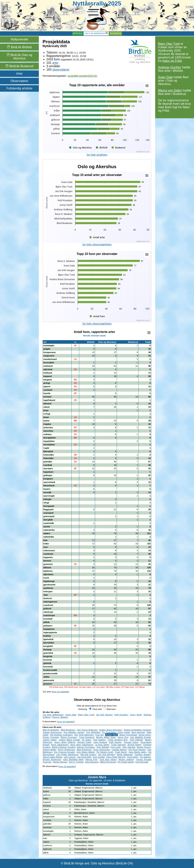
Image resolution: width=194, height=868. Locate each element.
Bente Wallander (125, 754)
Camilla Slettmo (119, 750)
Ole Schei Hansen (137, 750)
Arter (19, 74)
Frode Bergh (121, 752)
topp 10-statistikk (60, 692)
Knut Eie (99, 735)
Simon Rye (123, 737)
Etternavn (110, 709)
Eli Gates (86, 740)
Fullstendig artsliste (19, 88)
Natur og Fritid (172, 61)
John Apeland (100, 742)
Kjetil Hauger (115, 742)
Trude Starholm (118, 745)
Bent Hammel (138, 732)
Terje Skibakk (103, 747)
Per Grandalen (109, 732)
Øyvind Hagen (134, 745)
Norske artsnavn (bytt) (94, 336)
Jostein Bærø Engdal (69, 740)
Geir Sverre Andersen (87, 730)
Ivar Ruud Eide (84, 757)
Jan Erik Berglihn (106, 754)
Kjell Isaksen (99, 740)
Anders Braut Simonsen (111, 730)
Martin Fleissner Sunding (64, 747)
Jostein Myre (111, 735)
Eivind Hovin (145, 735)
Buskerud (116, 34)
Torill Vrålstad (136, 740)
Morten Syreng (144, 747)
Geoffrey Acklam (143, 754)
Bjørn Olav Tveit (169, 44)
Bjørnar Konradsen (86, 747)
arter (55, 63)
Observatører (19, 81)
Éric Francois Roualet (65, 752)
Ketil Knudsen (121, 715)
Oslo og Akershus (95, 34)
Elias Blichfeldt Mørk (73, 759)
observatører (61, 70)
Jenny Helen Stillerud (65, 742)
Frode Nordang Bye (118, 740)
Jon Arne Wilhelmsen (53, 715)
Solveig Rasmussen (52, 732)
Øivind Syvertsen (69, 737)
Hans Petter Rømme (116, 757)
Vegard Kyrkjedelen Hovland (137, 730)
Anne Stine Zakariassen (82, 745)
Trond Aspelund (87, 737)
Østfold (78, 34)
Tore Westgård (93, 732)
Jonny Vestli (136, 715)
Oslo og (19, 57)
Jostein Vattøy (50, 740)
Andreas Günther (170, 67)
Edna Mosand (92, 762)
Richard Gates (84, 742)
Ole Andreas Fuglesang (61, 735)
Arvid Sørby (133, 757)
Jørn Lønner (70, 757)
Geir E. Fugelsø (76, 762)
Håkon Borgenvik (108, 762)
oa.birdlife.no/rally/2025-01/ (82, 76)
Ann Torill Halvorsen (84, 735)
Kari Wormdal (142, 762)
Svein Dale (165, 77)
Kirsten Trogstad (51, 737)
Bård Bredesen (68, 730)
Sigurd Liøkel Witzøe (53, 757)
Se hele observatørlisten (97, 244)
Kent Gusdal (99, 757)
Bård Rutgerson (84, 750)
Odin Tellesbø (129, 747)
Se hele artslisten (97, 155)
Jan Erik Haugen (104, 715)
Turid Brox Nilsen (108, 759)
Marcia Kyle (91, 759)
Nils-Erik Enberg (88, 754)
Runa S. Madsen (60, 717)
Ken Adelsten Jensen (74, 732)
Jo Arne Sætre (102, 745)
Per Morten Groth (105, 752)
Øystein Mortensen (52, 759)
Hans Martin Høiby (137, 752)
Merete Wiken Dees (106, 737)
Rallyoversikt (19, 39)
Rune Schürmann (102, 750)
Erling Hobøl (124, 732)
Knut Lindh (116, 747)
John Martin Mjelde (85, 752)
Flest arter (96, 709)
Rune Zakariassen (60, 745)
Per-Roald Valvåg (126, 762)
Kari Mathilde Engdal (141, 737)
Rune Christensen (66, 750)
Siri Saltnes (145, 757)
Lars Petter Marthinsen (67, 754)
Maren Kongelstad (128, 735)
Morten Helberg (126, 759)
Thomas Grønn (131, 742)
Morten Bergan (60, 762)
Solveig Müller (50, 750)
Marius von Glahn (170, 90)
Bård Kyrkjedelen (51, 730)
